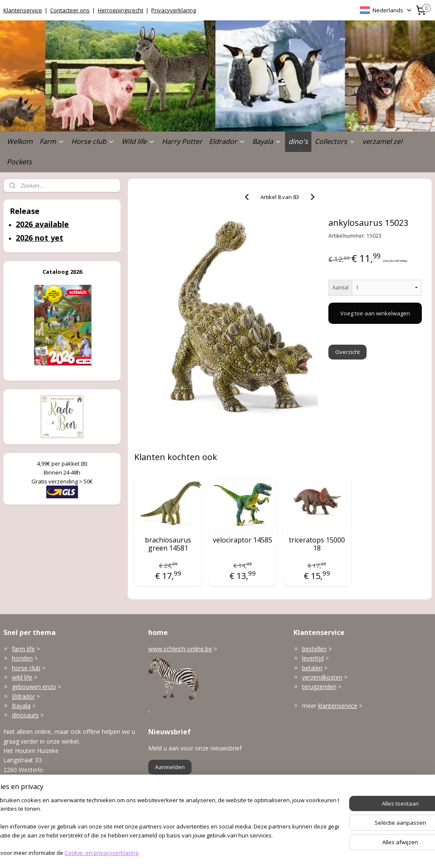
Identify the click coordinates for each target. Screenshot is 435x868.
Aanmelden (170, 767)
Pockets (19, 162)
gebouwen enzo (34, 687)
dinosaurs (25, 715)
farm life (23, 649)
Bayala (267, 141)
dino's (298, 141)
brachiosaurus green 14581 (168, 544)
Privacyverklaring (174, 10)
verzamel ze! (382, 141)
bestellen (314, 649)
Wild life (138, 141)
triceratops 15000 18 (317, 544)
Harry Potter (182, 141)
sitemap (187, 853)
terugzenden (319, 687)
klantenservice (338, 706)
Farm (52, 141)
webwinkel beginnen (237, 853)
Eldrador (227, 141)
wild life (22, 677)
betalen (312, 668)
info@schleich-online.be (36, 800)
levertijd (313, 658)
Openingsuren (23, 819)
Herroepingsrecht (120, 10)
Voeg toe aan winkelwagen (375, 313)
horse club (26, 668)
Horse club (93, 141)
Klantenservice (23, 10)
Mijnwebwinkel (312, 853)
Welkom (20, 141)
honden (22, 658)
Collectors (335, 141)
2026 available (42, 224)
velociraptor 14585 (243, 540)
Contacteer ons (70, 10)
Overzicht (347, 352)
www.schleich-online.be (180, 649)
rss (205, 853)
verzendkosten (322, 677)
